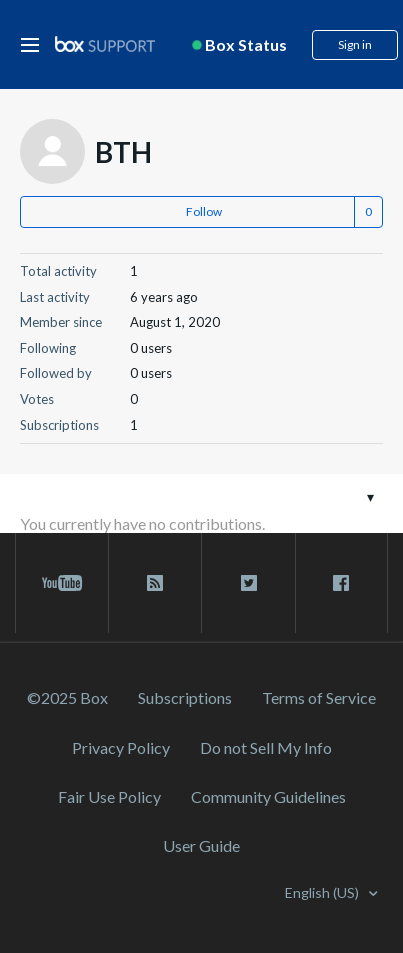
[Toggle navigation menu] (370, 496)
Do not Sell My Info (266, 747)
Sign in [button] (355, 44)
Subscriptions (185, 697)
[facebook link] (341, 583)
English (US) (323, 892)
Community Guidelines (268, 796)
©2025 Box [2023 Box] (67, 697)
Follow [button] (204, 211)
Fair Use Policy (109, 796)
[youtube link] (62, 583)
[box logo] (105, 43)
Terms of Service (319, 697)
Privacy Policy (121, 747)
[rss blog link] (155, 583)
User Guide (201, 845)
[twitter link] (248, 583)
